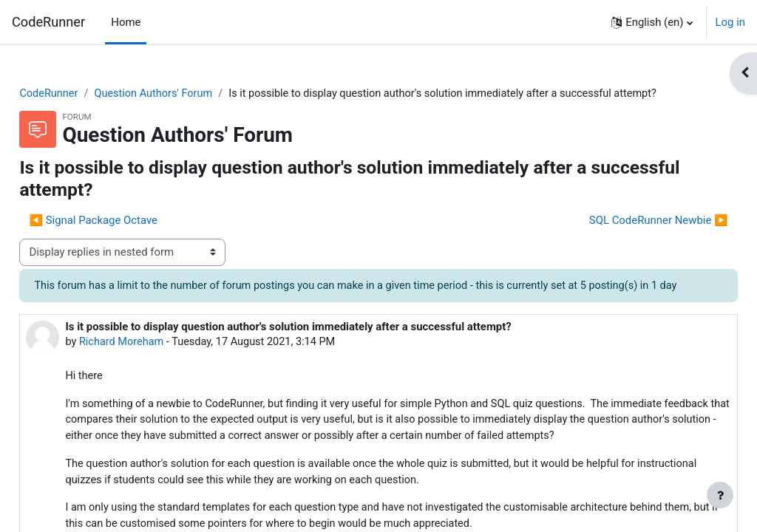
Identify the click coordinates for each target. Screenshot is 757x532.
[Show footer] (720, 495)
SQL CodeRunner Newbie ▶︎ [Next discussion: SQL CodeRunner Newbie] (625, 237)
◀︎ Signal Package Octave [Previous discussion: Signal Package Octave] (126, 237)
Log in (730, 22)
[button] (652, 22)
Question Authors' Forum (190, 94)
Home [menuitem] (126, 22)
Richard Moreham (156, 376)
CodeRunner (48, 22)
